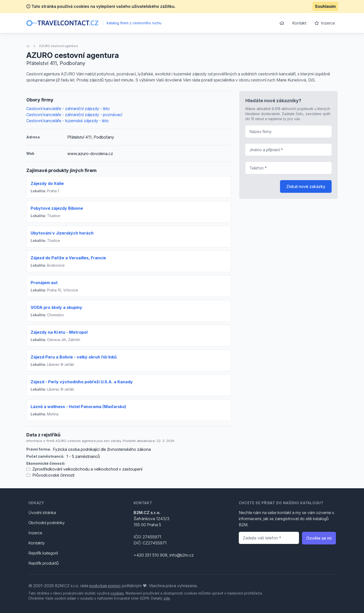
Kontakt (299, 23)
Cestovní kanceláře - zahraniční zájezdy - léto (68, 109)
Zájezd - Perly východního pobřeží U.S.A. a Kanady (82, 382)
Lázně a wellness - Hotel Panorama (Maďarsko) (78, 407)
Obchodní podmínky (47, 523)
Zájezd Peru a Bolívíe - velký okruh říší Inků (74, 357)
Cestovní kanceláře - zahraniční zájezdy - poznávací (74, 115)
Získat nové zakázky (306, 186)
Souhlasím (325, 6)
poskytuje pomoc (105, 586)
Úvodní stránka (42, 513)
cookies (117, 593)
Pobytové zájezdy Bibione (57, 208)
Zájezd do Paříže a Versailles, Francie (68, 258)
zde (167, 598)
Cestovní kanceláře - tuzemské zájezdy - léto (68, 121)
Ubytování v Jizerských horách (62, 233)
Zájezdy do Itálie (47, 183)
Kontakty (37, 543)
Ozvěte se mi (319, 538)
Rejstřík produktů (44, 563)
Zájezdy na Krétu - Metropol (59, 332)
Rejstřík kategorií (43, 553)
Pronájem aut (44, 283)
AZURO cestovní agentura (58, 46)
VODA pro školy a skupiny (56, 307)
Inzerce (325, 23)
